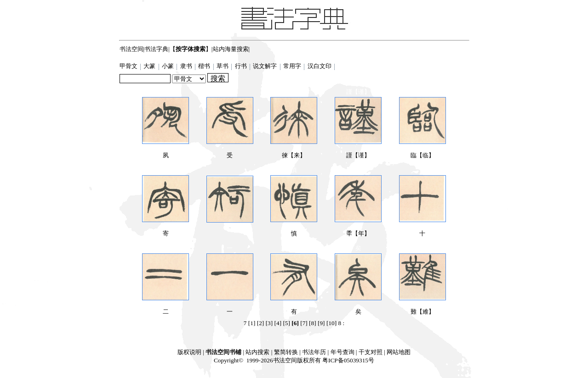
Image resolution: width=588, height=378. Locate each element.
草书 (223, 66)
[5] (286, 323)
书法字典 (156, 49)
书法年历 (314, 352)
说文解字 (265, 66)
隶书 (187, 66)
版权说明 (189, 352)
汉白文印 (320, 66)
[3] (269, 323)
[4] (278, 323)
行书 (242, 66)
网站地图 (399, 352)
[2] (261, 323)
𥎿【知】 (230, 220)
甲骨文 (129, 66)
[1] (252, 323)
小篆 (168, 66)
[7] (304, 323)
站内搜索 (257, 352)
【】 (191, 49)
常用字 (293, 66)
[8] (313, 323)
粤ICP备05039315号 (348, 360)
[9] (321, 323)
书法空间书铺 (223, 352)
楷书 (205, 66)
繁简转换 (286, 352)
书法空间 (131, 49)
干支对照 (371, 352)
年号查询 (343, 352)
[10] (331, 323)
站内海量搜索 (231, 49)
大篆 (150, 66)
